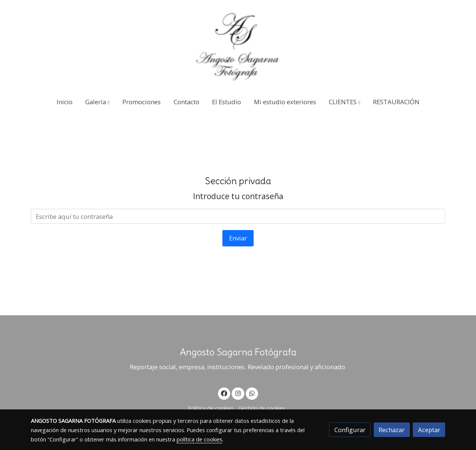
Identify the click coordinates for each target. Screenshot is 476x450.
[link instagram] (238, 393)
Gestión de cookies (262, 408)
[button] (98, 102)
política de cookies (200, 439)
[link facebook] (224, 393)
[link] (238, 45)
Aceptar (429, 430)
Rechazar (392, 430)
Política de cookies (211, 408)
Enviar (238, 238)
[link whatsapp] (252, 393)
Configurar (350, 430)
